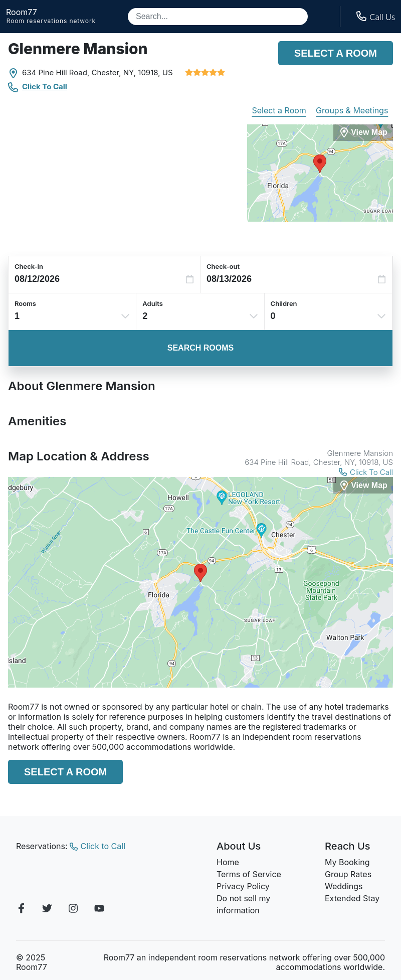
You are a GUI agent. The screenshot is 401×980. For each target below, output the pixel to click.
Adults (153, 303)
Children (284, 303)
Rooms (25, 303)
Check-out (223, 266)
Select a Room (336, 53)
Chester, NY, (114, 72)
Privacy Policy (243, 886)
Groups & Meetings (352, 110)
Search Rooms (200, 348)
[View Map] (363, 485)
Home (228, 862)
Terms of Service (249, 874)
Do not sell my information (243, 904)
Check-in (29, 266)
